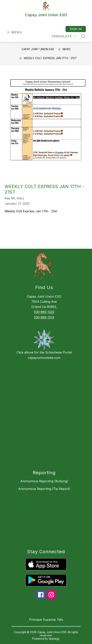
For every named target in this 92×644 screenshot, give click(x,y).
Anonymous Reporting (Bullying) (44, 481)
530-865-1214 (44, 317)
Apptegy (54, 639)
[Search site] (84, 36)
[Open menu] (14, 32)
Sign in (76, 29)
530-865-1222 (44, 312)
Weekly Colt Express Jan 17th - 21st (50, 58)
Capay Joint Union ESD (38, 49)
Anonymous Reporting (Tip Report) (44, 489)
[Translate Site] (64, 36)
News (67, 49)
